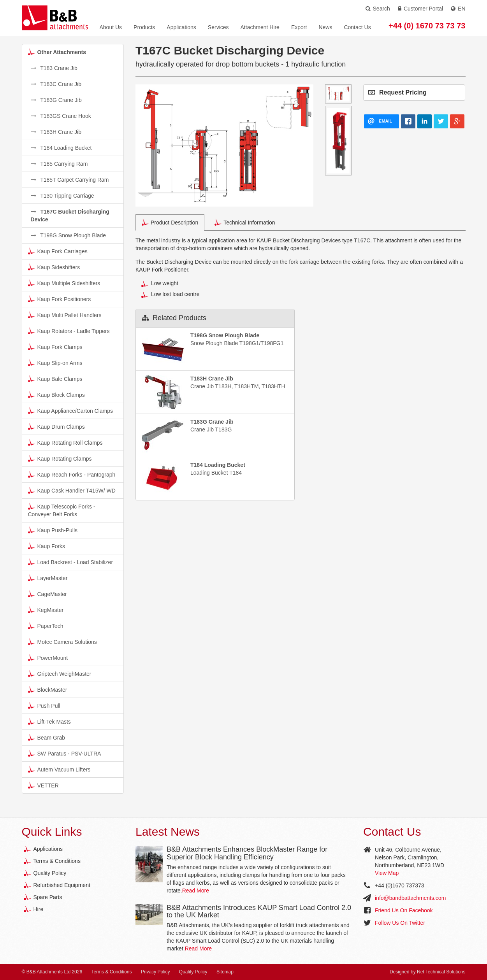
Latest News (168, 832)
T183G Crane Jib (56, 100)
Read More (196, 891)
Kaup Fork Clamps (55, 347)
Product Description (170, 222)
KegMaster (46, 610)
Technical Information (245, 222)
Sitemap (225, 972)
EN (458, 9)
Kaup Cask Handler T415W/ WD (72, 490)
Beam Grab (47, 737)
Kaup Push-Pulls (53, 530)
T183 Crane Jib (54, 68)
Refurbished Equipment (62, 885)
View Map (387, 873)
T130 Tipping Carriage (62, 196)
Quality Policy (50, 873)
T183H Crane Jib (56, 132)
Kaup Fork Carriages (58, 251)
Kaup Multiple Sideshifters (64, 283)
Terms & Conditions (57, 861)
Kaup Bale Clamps (55, 379)
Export (299, 27)
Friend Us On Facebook (404, 910)
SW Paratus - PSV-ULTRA (65, 753)
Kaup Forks (47, 546)
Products (144, 27)
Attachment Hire (260, 27)
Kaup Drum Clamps (56, 426)
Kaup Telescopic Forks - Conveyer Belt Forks (62, 510)
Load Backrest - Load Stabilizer (71, 562)
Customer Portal (420, 9)
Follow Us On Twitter (400, 923)
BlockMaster (48, 689)
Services (218, 27)
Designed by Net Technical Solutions (428, 972)
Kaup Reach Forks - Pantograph (72, 474)
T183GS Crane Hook (61, 116)
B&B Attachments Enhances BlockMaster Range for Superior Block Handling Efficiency (247, 853)
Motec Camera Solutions (62, 642)
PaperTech (46, 626)
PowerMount (48, 657)
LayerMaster (48, 578)
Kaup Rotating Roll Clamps (65, 442)
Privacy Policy (156, 972)
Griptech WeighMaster (60, 673)
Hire (39, 909)
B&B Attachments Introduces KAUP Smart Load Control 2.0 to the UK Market (259, 912)
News (325, 27)
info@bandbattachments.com (410, 898)
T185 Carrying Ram (59, 164)
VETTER (43, 785)
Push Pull (44, 705)
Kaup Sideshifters (54, 267)
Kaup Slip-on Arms (55, 363)
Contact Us (357, 27)
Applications (181, 27)
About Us (111, 27)
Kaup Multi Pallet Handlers (65, 315)
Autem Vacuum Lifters (59, 769)
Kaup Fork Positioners (60, 299)
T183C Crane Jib (56, 84)
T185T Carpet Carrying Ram (70, 180)
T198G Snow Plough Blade (69, 235)
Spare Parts (48, 897)
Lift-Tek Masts (49, 721)
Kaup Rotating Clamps (60, 458)
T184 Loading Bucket (61, 148)
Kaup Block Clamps (56, 394)
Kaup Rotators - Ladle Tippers (69, 331)
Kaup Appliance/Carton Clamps (71, 410)
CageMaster (47, 594)
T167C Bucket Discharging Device (70, 216)
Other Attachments (57, 52)
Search (378, 9)
